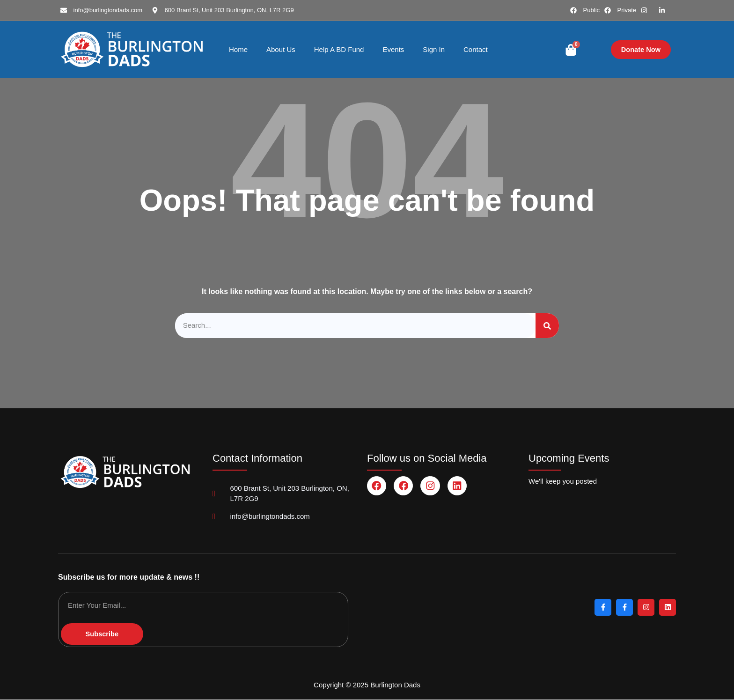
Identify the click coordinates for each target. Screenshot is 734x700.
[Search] (547, 326)
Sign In (434, 49)
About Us (281, 49)
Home (238, 49)
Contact (476, 49)
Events (393, 49)
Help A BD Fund (339, 49)
